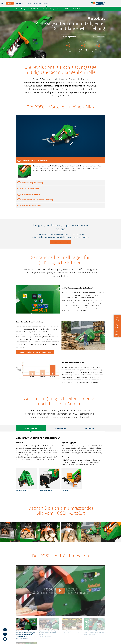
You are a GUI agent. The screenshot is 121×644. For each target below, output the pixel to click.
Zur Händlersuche (98, 37)
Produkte (29, 3)
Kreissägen (37, 3)
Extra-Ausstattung (48, 9)
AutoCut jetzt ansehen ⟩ (60, 242)
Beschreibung (21, 9)
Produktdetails (33, 9)
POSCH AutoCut (76, 168)
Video (67, 9)
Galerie (60, 9)
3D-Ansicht (76, 9)
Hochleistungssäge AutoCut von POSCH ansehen (35, 352)
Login (10, 3)
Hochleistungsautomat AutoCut (38, 446)
